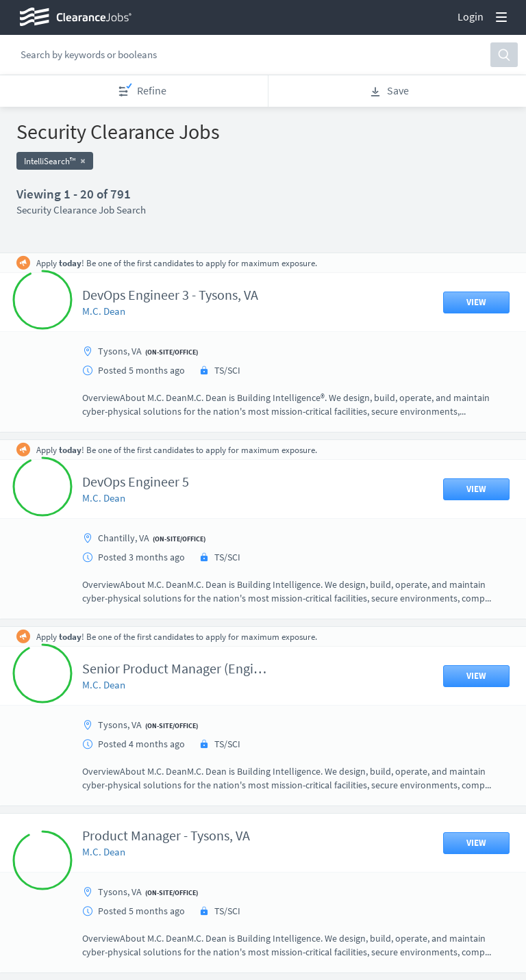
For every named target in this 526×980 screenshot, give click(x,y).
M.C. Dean (104, 311)
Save (389, 91)
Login (471, 16)
